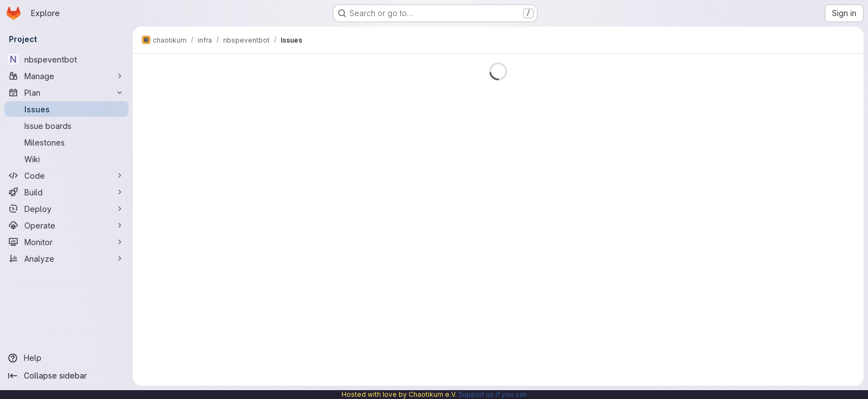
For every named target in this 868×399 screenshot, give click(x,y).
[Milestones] (66, 142)
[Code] (66, 175)
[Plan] (66, 92)
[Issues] (66, 109)
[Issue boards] (66, 126)
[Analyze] (66, 258)
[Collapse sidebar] (66, 376)
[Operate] (66, 225)
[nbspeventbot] (66, 59)
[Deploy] (66, 209)
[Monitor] (66, 242)
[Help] (66, 358)
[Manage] (66, 76)
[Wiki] (66, 159)
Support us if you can (493, 394)
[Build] (66, 192)
